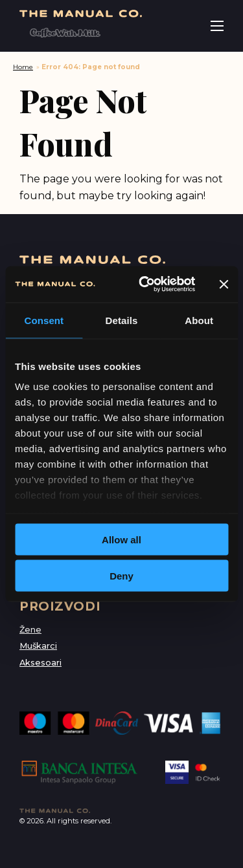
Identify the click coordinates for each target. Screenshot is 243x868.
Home (23, 67)
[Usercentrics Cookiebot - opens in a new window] (145, 285)
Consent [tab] (44, 320)
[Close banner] (224, 284)
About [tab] (199, 320)
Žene (30, 630)
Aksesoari (40, 663)
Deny (121, 576)
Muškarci (38, 646)
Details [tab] (122, 320)
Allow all (121, 539)
